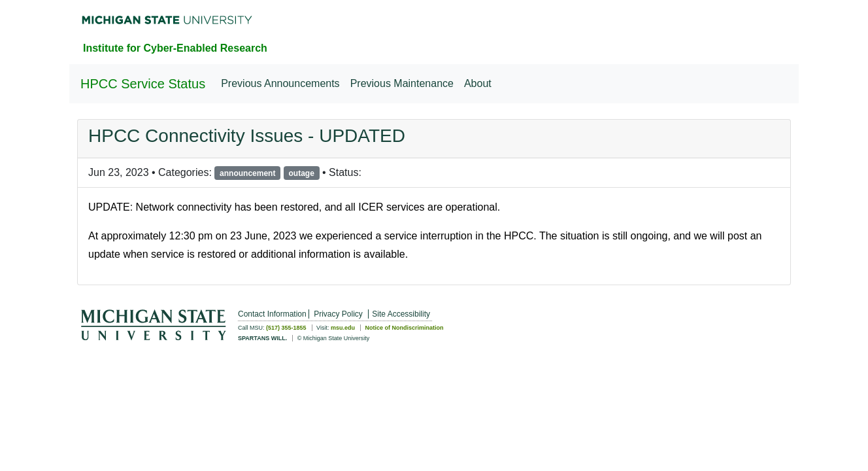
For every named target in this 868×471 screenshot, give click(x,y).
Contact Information (272, 314)
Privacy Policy (338, 314)
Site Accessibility (401, 314)
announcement (247, 173)
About (478, 83)
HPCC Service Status (143, 84)
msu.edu (343, 328)
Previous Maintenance (402, 83)
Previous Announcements (280, 83)
